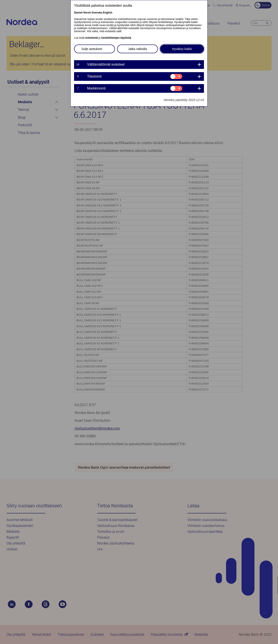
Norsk (87, 13)
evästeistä (91, 38)
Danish (78, 13)
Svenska (97, 13)
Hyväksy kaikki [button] (182, 49)
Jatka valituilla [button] (137, 49)
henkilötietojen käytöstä (116, 38)
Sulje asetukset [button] (92, 49)
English (108, 13)
